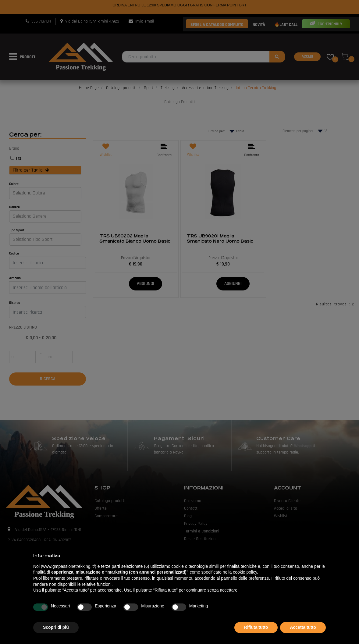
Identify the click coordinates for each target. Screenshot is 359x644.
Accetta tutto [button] (303, 627)
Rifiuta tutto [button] (256, 627)
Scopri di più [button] (56, 627)
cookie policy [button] (245, 572)
